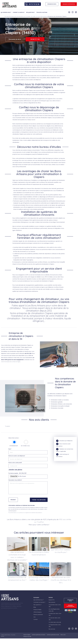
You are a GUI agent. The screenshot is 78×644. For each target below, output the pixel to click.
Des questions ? (30, 12)
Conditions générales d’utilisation (39, 635)
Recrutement (52, 602)
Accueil (6, 16)
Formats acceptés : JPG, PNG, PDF (17, 473)
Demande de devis (15, 39)
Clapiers (50, 71)
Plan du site (63, 635)
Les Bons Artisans (7, 635)
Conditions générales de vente (53, 635)
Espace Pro (52, 600)
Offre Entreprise (38, 612)
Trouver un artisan (42, 12)
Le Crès (61, 69)
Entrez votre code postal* (15, 463)
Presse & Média (37, 610)
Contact (36, 619)
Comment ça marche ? (19, 12)
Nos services (52, 629)
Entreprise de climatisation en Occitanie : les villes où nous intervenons (28, 16)
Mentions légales (27, 635)
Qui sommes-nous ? (6, 12)
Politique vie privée (27, 636)
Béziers (14, 71)
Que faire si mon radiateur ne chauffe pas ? (61, 551)
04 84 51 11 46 (35, 39)
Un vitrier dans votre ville (55, 622)
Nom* (10, 449)
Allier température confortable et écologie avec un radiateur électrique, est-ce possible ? (17, 556)
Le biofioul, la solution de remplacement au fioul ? (17, 579)
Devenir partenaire (38, 615)
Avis (35, 617)
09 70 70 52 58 (34, 4)
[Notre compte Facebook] (73, 12)
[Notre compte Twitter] (76, 12)
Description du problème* (15, 480)
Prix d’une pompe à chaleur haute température (39, 553)
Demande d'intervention (69, 4)
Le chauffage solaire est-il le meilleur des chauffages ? (39, 579)
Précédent (13, 500)
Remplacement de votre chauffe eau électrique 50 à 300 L (61, 580)
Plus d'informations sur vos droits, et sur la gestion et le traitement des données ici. (25, 513)
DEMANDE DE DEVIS (52, 4)
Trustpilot (8, 426)
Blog (35, 607)
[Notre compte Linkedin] (69, 12)
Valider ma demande (39, 500)
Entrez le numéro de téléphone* (17, 456)
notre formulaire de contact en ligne (11, 362)
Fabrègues (21, 71)
